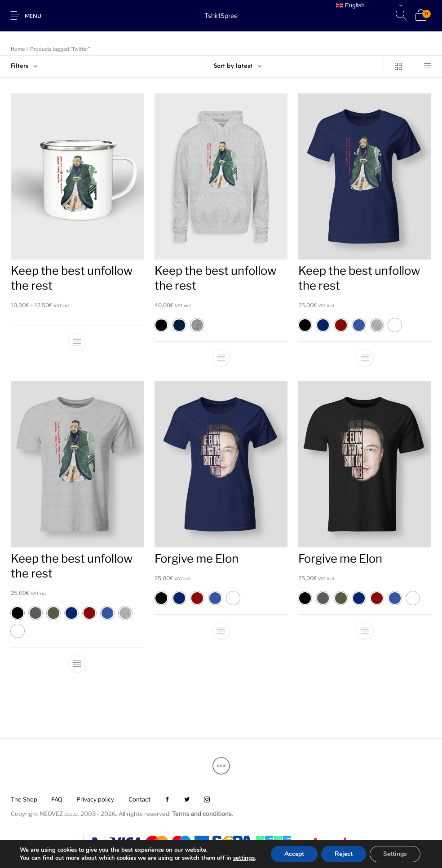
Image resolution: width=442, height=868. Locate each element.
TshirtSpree (221, 15)
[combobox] (294, 66)
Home (18, 49)
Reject (344, 854)
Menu (33, 17)
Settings (395, 854)
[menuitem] (24, 800)
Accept (294, 854)
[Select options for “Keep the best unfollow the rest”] (77, 342)
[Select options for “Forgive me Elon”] (221, 631)
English (350, 5)
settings (244, 858)
